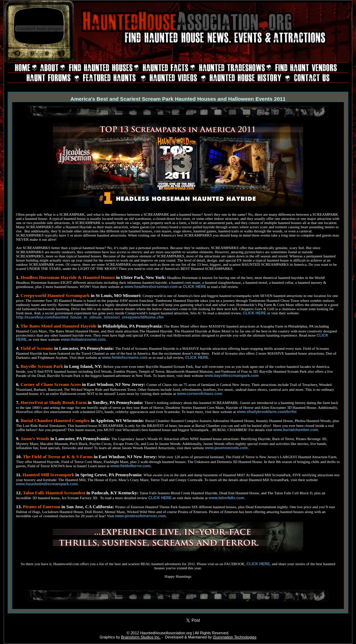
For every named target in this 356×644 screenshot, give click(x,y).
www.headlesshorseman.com (151, 287)
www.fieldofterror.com (131, 466)
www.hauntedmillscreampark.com (47, 484)
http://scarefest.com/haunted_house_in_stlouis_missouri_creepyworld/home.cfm (90, 317)
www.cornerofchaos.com (200, 394)
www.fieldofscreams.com (125, 357)
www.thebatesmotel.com (83, 339)
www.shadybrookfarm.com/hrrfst (267, 412)
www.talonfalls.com (226, 498)
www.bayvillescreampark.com (232, 375)
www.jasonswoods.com (226, 448)
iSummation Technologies (234, 637)
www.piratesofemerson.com (140, 516)
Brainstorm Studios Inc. (141, 637)
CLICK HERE (195, 287)
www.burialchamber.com (296, 430)
